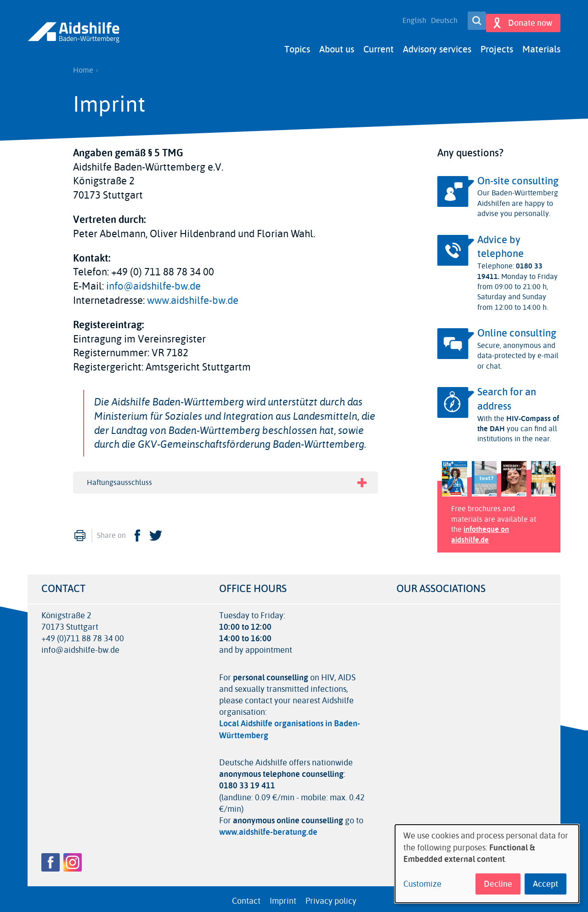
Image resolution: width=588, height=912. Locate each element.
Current (379, 45)
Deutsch (439, 18)
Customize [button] (422, 884)
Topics (297, 45)
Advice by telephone (500, 242)
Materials (541, 45)
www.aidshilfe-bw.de (193, 296)
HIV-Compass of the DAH (518, 419)
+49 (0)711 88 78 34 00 (83, 634)
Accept (546, 884)
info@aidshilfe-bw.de (153, 282)
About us (337, 45)
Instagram (73, 858)
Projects (497, 45)
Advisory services (437, 45)
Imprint (283, 896)
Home (83, 66)
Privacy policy (331, 896)
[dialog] (487, 864)
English (409, 18)
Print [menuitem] (80, 531)
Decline (498, 884)
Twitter (156, 531)
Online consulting (517, 329)
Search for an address (507, 395)
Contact (246, 896)
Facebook (137, 531)
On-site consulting (518, 177)
